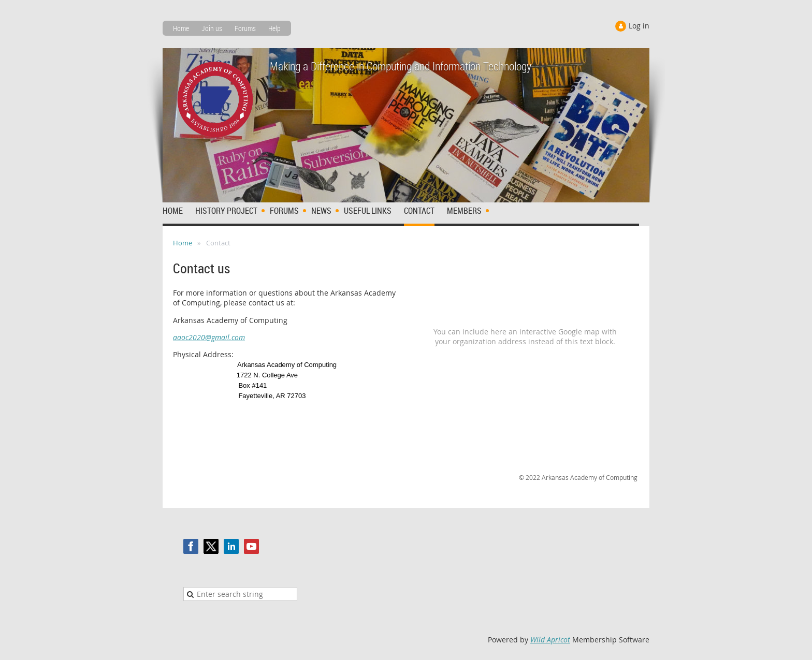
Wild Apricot (550, 640)
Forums (245, 28)
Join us (212, 28)
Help (274, 28)
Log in (639, 26)
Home (181, 28)
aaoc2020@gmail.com (209, 337)
